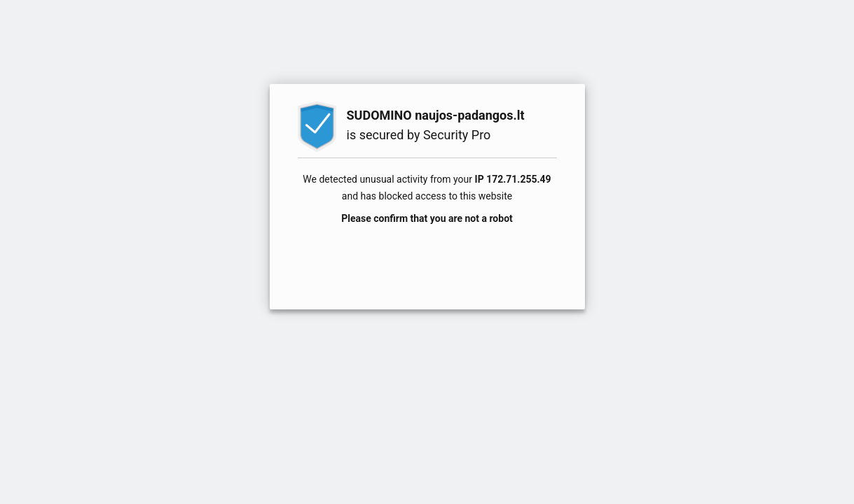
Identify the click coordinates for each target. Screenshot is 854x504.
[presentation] (427, 260)
